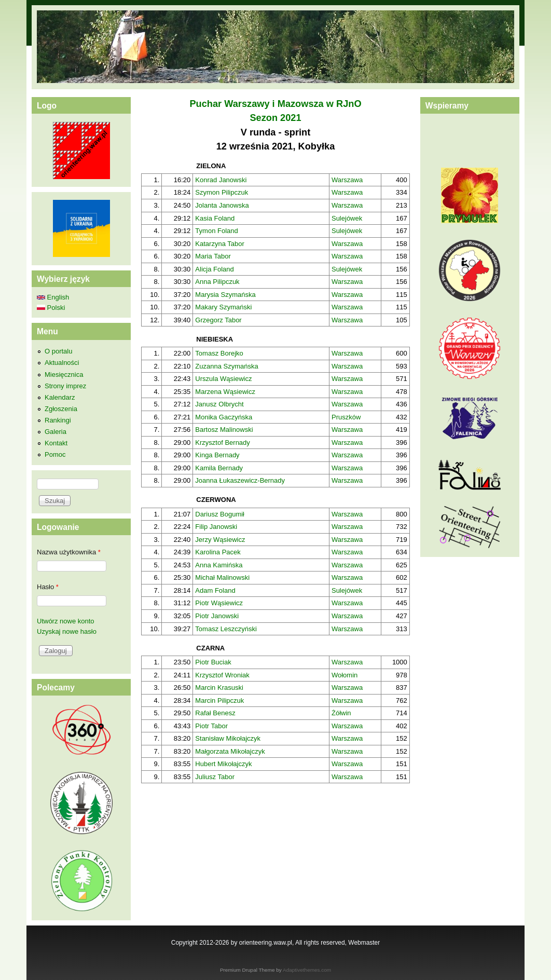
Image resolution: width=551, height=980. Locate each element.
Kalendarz (60, 397)
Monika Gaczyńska (224, 417)
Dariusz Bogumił (220, 514)
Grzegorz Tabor (218, 320)
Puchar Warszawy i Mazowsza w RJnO (275, 104)
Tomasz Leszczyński (226, 629)
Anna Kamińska (219, 565)
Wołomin (345, 675)
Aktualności (62, 363)
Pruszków (346, 417)
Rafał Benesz (215, 713)
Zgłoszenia (61, 409)
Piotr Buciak (213, 662)
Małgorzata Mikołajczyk (230, 751)
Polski (51, 308)
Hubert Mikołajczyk (223, 764)
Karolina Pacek (218, 552)
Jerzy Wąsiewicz (220, 540)
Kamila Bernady (219, 468)
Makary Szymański (223, 307)
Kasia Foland (215, 218)
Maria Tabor (213, 256)
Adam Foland (215, 590)
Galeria (56, 432)
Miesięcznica (64, 375)
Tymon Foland (216, 231)
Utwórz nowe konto (66, 621)
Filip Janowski (216, 527)
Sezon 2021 (275, 118)
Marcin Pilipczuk (219, 700)
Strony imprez (65, 386)
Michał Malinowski (222, 577)
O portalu (58, 351)
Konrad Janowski (221, 180)
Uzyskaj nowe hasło (67, 631)
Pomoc (55, 454)
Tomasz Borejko (219, 353)
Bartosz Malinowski (224, 430)
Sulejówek (347, 218)
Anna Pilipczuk (217, 282)
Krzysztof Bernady (223, 443)
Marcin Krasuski (219, 688)
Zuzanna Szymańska (226, 366)
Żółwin (341, 713)
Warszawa (347, 180)
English (53, 297)
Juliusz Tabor (215, 777)
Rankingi (58, 420)
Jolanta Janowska (222, 205)
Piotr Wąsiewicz (219, 603)
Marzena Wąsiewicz (225, 392)
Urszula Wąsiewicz (223, 379)
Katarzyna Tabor (219, 244)
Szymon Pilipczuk (222, 192)
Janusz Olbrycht (219, 404)
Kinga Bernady (217, 455)
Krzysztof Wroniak (222, 675)
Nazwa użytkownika (69, 552)
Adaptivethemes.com (307, 970)
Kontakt (56, 443)
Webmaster (364, 943)
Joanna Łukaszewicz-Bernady (240, 480)
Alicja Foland (214, 269)
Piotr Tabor (211, 726)
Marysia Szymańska (225, 295)
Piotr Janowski (217, 616)
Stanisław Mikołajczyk (228, 738)
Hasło (48, 587)
